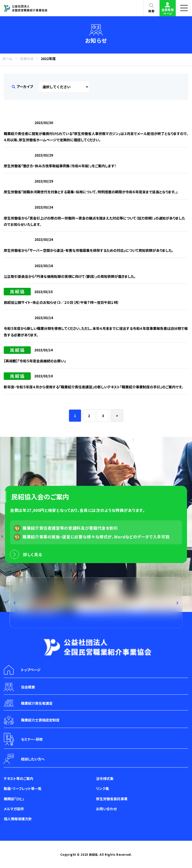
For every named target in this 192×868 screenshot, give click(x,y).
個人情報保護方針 (18, 819)
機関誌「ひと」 (14, 799)
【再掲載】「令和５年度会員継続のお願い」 (35, 361)
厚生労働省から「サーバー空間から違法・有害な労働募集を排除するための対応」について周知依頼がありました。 (89, 250)
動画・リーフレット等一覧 (23, 788)
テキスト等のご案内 (18, 778)
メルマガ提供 (14, 809)
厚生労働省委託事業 (112, 799)
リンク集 (102, 788)
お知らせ (27, 59)
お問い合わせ (106, 809)
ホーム (7, 59)
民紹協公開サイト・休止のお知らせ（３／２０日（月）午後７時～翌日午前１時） (61, 302)
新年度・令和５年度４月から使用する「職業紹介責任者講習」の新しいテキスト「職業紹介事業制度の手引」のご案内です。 (93, 387)
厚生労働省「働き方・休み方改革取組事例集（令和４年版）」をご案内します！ (60, 166)
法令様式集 (105, 778)
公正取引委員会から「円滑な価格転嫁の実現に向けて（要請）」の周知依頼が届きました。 (70, 276)
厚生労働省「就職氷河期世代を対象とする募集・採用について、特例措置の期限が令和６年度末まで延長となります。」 (91, 192)
